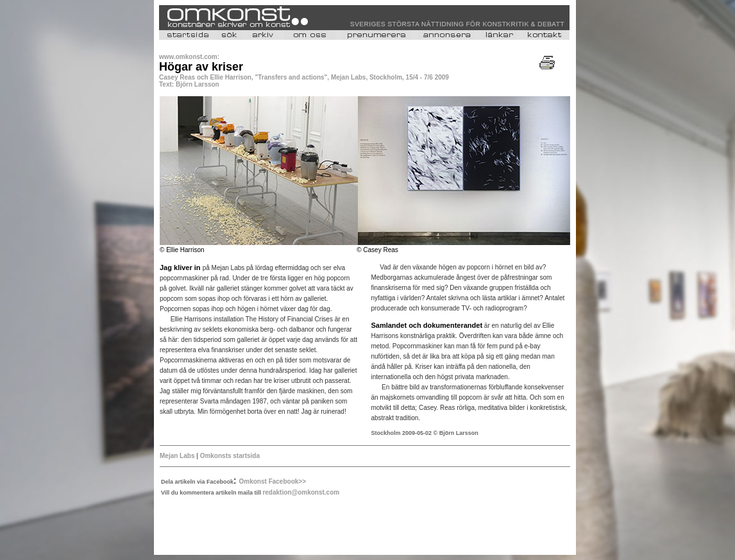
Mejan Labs (177, 456)
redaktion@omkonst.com (301, 492)
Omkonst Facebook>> (273, 481)
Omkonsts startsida (230, 456)
